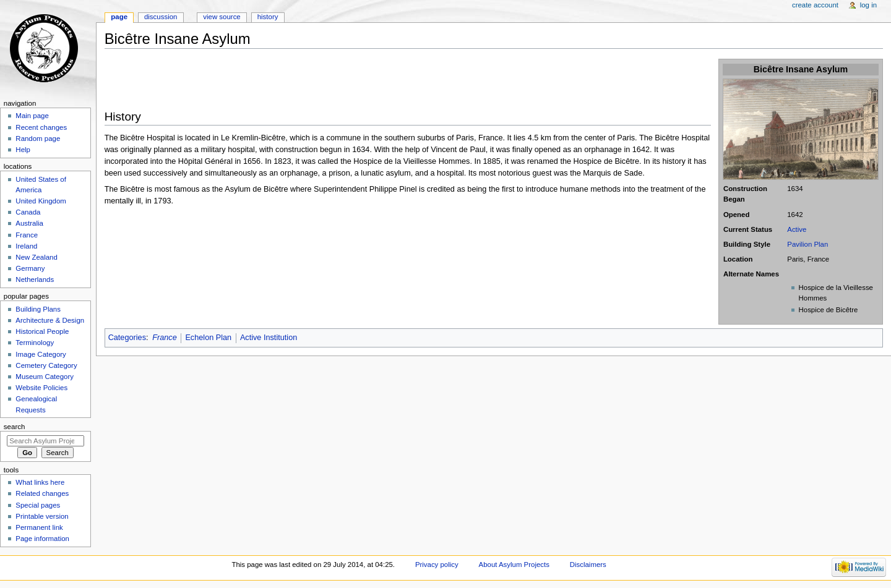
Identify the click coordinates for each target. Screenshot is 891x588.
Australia (29, 223)
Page (119, 17)
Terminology (35, 343)
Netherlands (35, 279)
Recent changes (41, 127)
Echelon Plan (208, 338)
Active (797, 229)
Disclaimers (588, 565)
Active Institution (269, 338)
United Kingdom (41, 201)
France (165, 338)
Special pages (38, 505)
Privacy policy (437, 565)
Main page (32, 116)
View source (222, 17)
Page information (42, 539)
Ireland (26, 246)
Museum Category (45, 377)
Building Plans (38, 309)
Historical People (42, 331)
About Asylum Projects (514, 565)
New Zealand (36, 257)
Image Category (41, 354)
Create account (815, 5)
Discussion (161, 17)
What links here (40, 482)
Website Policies (41, 388)
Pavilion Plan (807, 244)
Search (15, 427)
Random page (38, 138)
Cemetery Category (46, 365)
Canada (28, 212)
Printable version (42, 516)
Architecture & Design (50, 320)
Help (23, 150)
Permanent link (39, 527)
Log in (868, 5)
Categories (127, 338)
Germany (30, 268)
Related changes (42, 493)
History (268, 17)
